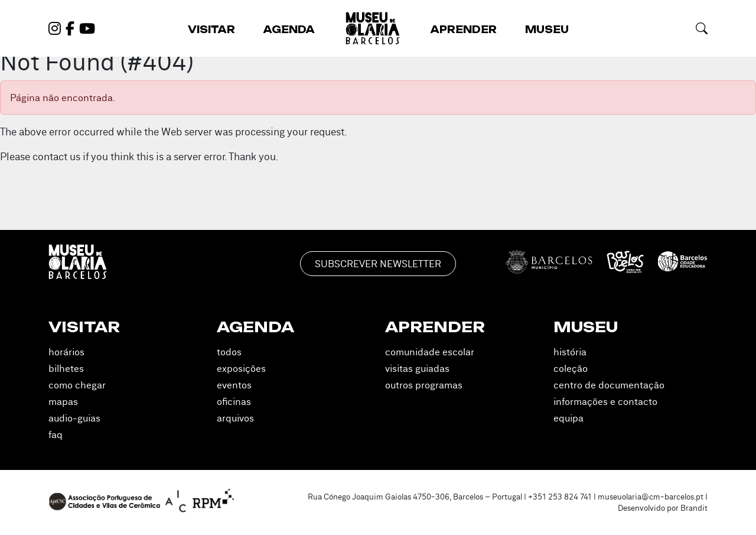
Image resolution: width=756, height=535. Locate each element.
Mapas (63, 401)
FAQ (56, 435)
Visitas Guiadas (417, 368)
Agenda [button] (289, 30)
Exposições (241, 368)
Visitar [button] (211, 30)
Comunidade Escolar (430, 352)
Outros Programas (424, 385)
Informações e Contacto (605, 401)
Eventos (234, 385)
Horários (66, 352)
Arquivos (235, 418)
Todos (229, 352)
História (570, 352)
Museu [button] (547, 30)
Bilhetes (66, 368)
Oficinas (234, 401)
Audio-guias (74, 418)
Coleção (571, 368)
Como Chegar (77, 385)
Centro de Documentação (609, 385)
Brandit (694, 508)
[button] (702, 28)
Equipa (568, 418)
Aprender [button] (464, 30)
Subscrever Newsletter (378, 264)
